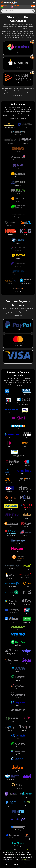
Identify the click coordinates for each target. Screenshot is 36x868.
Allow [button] (16, 865)
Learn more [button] (24, 860)
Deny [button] (6, 865)
